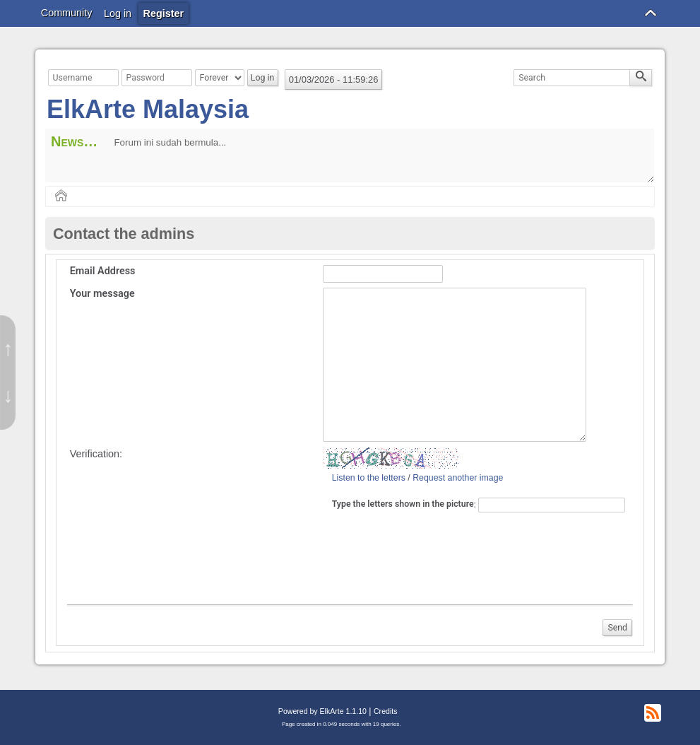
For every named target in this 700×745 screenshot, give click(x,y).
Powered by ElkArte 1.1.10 (322, 711)
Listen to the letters (369, 478)
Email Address (103, 271)
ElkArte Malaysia (148, 109)
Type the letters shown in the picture (403, 504)
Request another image (458, 478)
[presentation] (441, 556)
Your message (102, 294)
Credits (385, 711)
